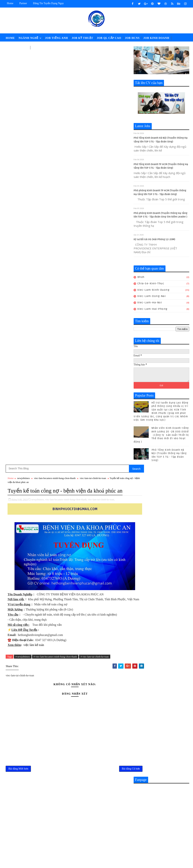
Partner (23, 3)
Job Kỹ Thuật (82, 38)
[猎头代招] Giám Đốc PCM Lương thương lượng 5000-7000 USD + (114, 739)
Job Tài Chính (17, 47)
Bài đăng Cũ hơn (119, 363)
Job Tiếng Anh (56, 38)
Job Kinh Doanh (156, 38)
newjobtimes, (38, 88)
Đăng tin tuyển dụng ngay (48, 3)
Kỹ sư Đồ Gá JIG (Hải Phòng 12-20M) (154, 240)
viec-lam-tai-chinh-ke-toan (93, 59)
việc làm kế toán (34, 238)
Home (10, 3)
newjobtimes (24, 59)
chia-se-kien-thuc (151, 284)
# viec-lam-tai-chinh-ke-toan (95, 250)
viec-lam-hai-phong (152, 310)
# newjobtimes (23, 250)
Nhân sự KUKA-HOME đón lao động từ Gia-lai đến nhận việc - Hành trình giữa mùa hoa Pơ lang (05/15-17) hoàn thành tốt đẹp (106, 758)
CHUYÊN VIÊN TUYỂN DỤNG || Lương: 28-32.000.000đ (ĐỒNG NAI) (114, 724)
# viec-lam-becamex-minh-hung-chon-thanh (55, 250)
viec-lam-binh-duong (154, 291)
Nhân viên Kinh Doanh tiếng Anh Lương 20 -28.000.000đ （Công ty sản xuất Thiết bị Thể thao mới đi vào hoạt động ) (161, 436)
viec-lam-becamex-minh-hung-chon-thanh (55, 59)
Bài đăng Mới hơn (18, 363)
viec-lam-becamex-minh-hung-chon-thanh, (66, 88)
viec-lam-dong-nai (152, 297)
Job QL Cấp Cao (109, 38)
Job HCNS (132, 38)
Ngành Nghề (29, 38)
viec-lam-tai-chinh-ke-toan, (101, 88)
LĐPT (36, 47)
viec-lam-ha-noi (150, 303)
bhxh (141, 278)
